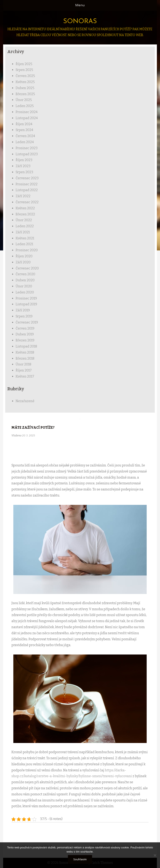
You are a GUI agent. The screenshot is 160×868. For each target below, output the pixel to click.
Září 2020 (23, 262)
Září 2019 (23, 310)
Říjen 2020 (24, 256)
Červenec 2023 (27, 178)
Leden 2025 (25, 106)
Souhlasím (80, 859)
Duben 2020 (25, 280)
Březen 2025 (25, 94)
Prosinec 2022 (27, 184)
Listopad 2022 (27, 190)
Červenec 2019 (27, 322)
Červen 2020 (25, 274)
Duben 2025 (25, 88)
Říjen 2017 (24, 370)
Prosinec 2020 (27, 250)
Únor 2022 (24, 220)
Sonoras (80, 21)
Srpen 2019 (24, 316)
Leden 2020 (25, 292)
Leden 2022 (25, 226)
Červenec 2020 (27, 268)
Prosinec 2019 (26, 298)
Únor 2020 (24, 286)
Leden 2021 (24, 244)
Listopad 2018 (26, 346)
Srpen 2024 (24, 130)
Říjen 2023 (24, 160)
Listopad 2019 (26, 304)
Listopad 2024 (27, 118)
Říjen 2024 (24, 124)
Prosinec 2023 (27, 148)
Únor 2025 (24, 100)
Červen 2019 (25, 328)
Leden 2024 (25, 142)
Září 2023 (23, 166)
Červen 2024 (25, 136)
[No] (155, 855)
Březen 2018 (25, 358)
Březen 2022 (25, 214)
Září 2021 (23, 232)
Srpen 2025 (24, 70)
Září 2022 (23, 196)
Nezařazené (25, 401)
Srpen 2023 (24, 172)
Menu (80, 5)
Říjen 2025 (24, 64)
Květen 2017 (25, 376)
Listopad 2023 (27, 154)
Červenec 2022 (27, 202)
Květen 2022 (25, 208)
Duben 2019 (25, 334)
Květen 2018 (25, 352)
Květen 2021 (25, 238)
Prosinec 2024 (27, 112)
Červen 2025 (25, 76)
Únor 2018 (23, 364)
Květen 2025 (25, 82)
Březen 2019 (25, 340)
